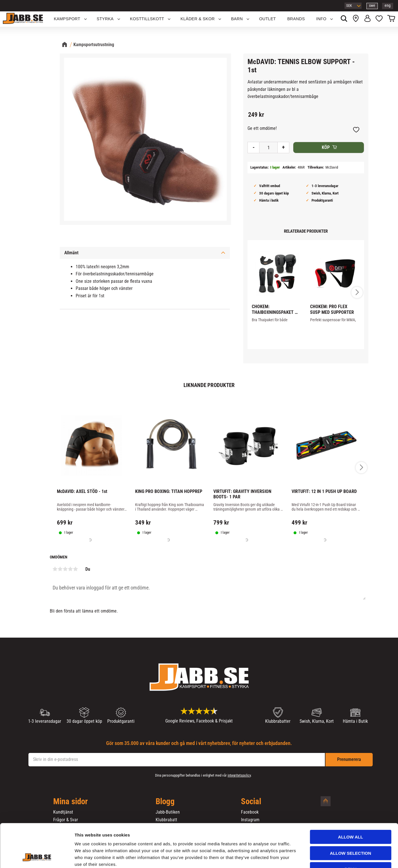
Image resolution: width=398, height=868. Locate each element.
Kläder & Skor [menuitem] (197, 19)
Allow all (350, 800)
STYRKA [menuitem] (105, 19)
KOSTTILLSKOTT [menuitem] (147, 19)
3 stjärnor (65, 569)
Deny (350, 832)
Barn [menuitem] (237, 19)
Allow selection (351, 816)
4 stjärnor (71, 569)
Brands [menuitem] (296, 19)
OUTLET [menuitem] (268, 19)
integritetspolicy (239, 775)
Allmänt (71, 253)
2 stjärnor (60, 569)
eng (388, 6)
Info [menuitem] (321, 19)
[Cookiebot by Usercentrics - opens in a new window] (37, 857)
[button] (379, 19)
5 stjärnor (76, 569)
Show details (298, 857)
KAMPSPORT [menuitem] (67, 19)
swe (372, 6)
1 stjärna (55, 569)
